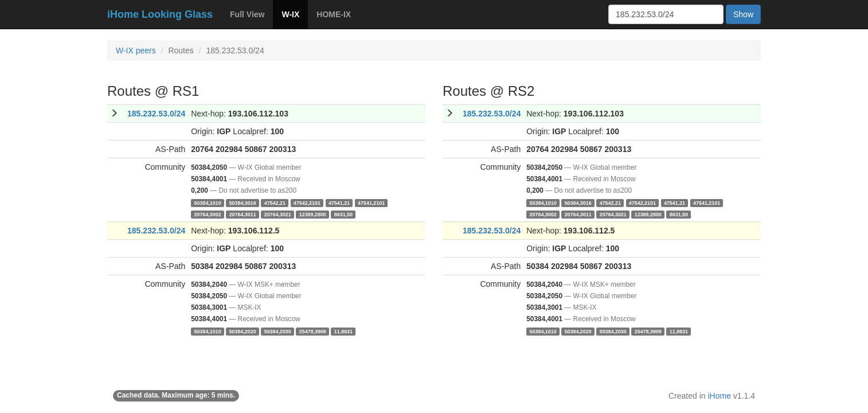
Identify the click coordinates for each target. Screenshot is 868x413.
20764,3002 (208, 214)
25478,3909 (313, 331)
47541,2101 (371, 202)
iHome (720, 396)
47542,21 (275, 202)
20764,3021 (278, 214)
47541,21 (339, 202)
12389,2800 (313, 214)
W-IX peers (136, 50)
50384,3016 (243, 202)
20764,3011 (243, 214)
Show (743, 14)
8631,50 (343, 214)
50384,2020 (243, 331)
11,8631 (343, 331)
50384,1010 (208, 202)
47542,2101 (307, 202)
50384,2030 (278, 331)
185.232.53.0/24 (156, 114)
